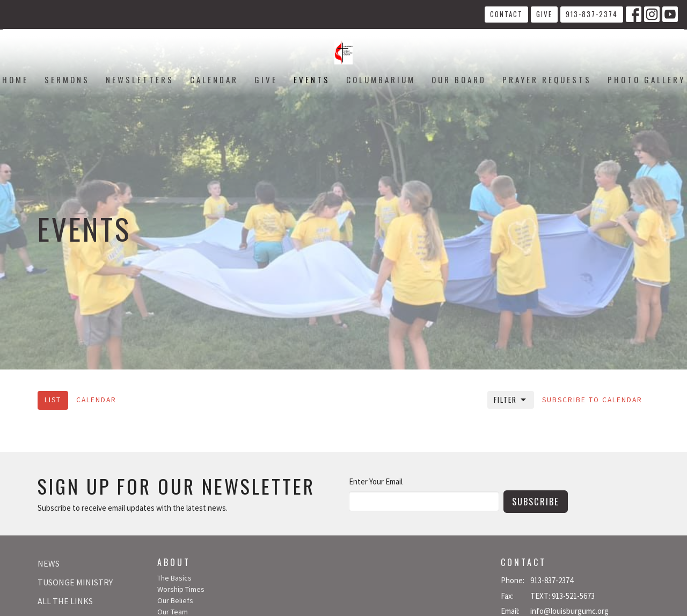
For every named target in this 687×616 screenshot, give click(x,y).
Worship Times (181, 589)
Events (312, 79)
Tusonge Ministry (75, 582)
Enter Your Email (376, 481)
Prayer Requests (547, 79)
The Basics (174, 578)
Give (544, 14)
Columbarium (381, 79)
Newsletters (140, 79)
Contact (506, 14)
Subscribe (536, 501)
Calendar (214, 79)
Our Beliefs (175, 600)
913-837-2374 (592, 14)
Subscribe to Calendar (592, 400)
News (49, 563)
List (53, 400)
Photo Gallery (646, 79)
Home (15, 79)
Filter (511, 400)
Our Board (459, 79)
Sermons (67, 79)
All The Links (65, 601)
